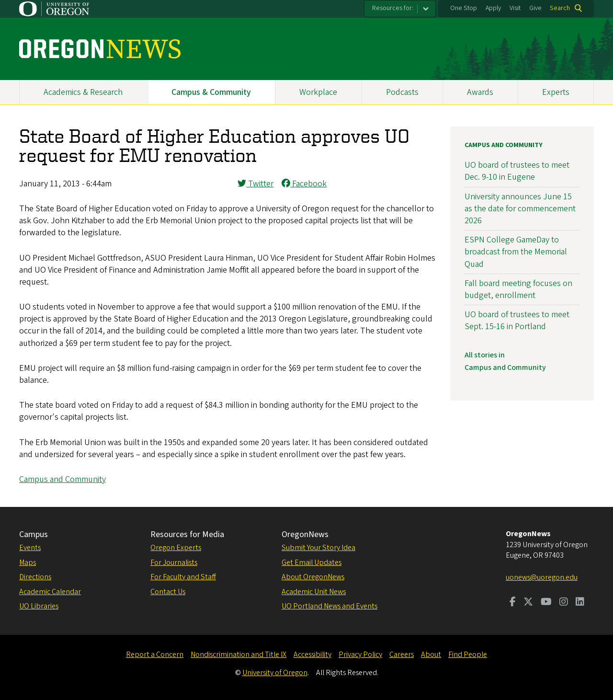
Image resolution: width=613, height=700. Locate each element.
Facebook (304, 184)
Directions (35, 577)
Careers (402, 654)
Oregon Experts (176, 548)
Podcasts (402, 92)
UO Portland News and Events (329, 606)
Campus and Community (62, 479)
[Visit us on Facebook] (513, 603)
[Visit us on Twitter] (528, 603)
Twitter (255, 184)
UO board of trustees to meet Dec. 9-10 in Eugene (517, 171)
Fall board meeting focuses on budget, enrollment (518, 289)
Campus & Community (211, 92)
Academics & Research (83, 92)
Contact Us (168, 592)
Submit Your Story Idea (318, 548)
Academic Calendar (50, 592)
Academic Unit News (314, 592)
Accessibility (312, 654)
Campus (34, 534)
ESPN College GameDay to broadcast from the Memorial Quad (516, 252)
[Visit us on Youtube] (546, 603)
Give (535, 8)
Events (30, 548)
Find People (468, 654)
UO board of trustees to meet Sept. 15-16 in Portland (517, 321)
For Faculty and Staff (183, 577)
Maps (28, 562)
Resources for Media (187, 534)
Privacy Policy (360, 654)
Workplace (318, 92)
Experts (556, 92)
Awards (480, 92)
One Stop (464, 8)
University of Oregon (275, 673)
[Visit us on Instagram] (564, 603)
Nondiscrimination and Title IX (238, 654)
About (431, 654)
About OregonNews (313, 577)
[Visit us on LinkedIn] (580, 603)
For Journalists (174, 562)
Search (560, 8)
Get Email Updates (312, 562)
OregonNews (305, 534)
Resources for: (393, 8)
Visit (515, 8)
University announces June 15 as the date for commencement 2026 (520, 209)
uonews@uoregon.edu (542, 577)
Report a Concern (155, 654)
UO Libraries (39, 606)
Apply (493, 8)
